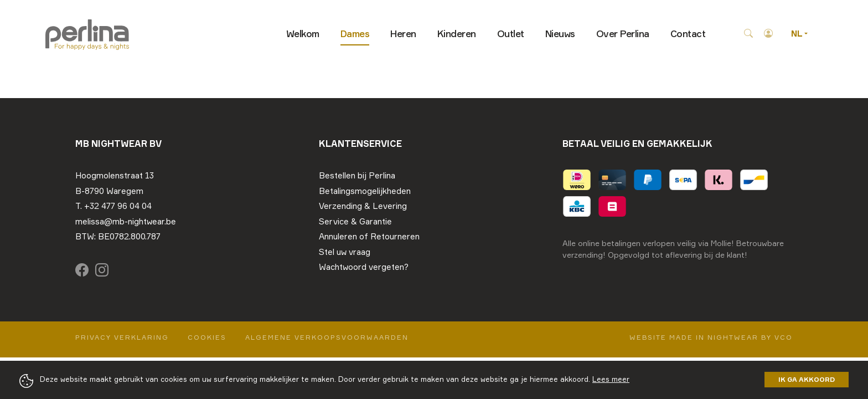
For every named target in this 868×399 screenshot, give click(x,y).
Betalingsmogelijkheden (365, 191)
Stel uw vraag (345, 252)
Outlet (511, 34)
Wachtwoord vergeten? (364, 267)
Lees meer (611, 379)
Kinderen (457, 34)
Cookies (207, 337)
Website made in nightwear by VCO (711, 337)
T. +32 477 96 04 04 (113, 206)
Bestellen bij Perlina (357, 175)
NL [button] (798, 34)
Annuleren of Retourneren (369, 236)
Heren (403, 34)
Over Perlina (623, 34)
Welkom (303, 34)
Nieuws (560, 34)
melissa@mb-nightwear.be (126, 221)
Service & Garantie (355, 221)
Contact (688, 34)
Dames (355, 34)
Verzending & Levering (363, 206)
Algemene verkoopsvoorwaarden (327, 337)
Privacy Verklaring (122, 337)
